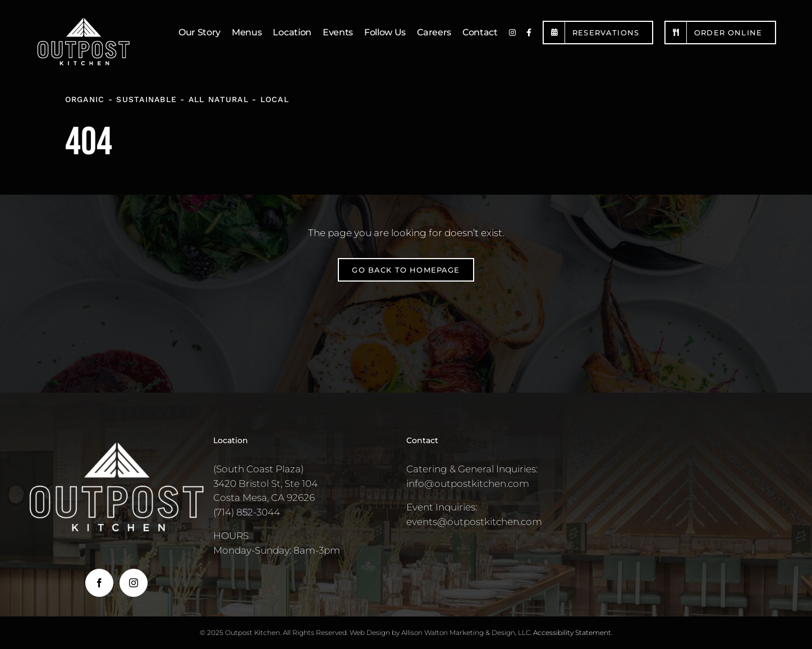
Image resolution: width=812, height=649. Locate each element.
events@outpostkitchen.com (474, 522)
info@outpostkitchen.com (468, 484)
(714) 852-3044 (247, 512)
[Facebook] (99, 583)
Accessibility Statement (572, 632)
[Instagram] (134, 583)
